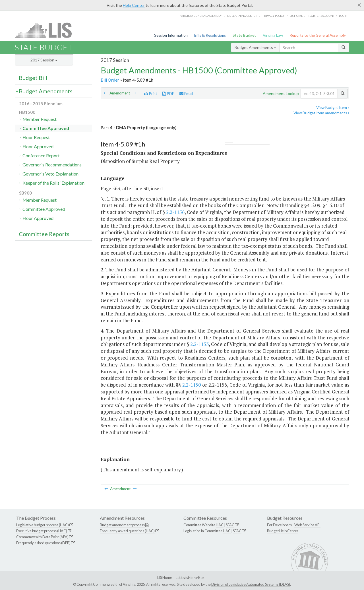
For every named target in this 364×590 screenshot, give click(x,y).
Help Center (134, 5)
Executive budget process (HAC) (42, 531)
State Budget (244, 35)
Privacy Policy (274, 16)
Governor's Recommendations (52, 165)
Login (343, 16)
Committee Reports (44, 234)
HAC (220, 525)
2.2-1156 (175, 212)
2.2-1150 (192, 385)
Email (186, 94)
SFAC (230, 525)
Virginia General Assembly (201, 16)
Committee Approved (46, 128)
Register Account (321, 16)
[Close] (359, 5)
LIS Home (165, 577)
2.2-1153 (199, 344)
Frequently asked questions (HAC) (127, 531)
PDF (168, 94)
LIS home (296, 16)
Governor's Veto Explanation (50, 174)
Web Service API (307, 525)
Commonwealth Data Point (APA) (42, 537)
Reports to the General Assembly (318, 35)
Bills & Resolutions (210, 35)
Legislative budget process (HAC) (43, 525)
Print (151, 94)
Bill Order (110, 80)
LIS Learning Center (242, 16)
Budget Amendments (255, 47)
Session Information (171, 35)
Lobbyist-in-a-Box (190, 577)
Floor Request (36, 137)
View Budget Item (333, 108)
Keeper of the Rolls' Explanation (53, 183)
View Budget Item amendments (321, 113)
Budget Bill (33, 78)
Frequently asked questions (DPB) (43, 543)
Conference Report (41, 155)
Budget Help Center (283, 531)
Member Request (40, 119)
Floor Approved (38, 146)
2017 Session (44, 60)
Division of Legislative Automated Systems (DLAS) (251, 584)
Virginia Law (273, 35)
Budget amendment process (122, 525)
